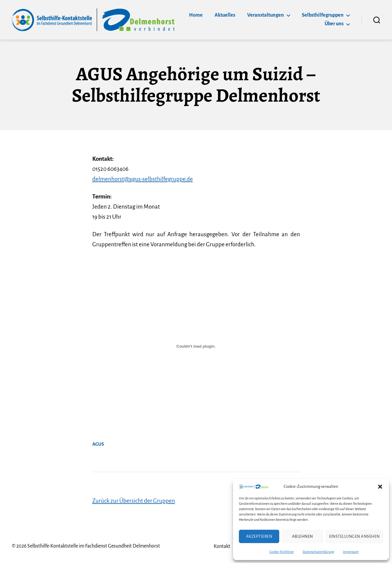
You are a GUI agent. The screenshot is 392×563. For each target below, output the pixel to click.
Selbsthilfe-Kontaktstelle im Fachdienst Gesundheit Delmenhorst (94, 546)
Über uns (334, 24)
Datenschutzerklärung (318, 552)
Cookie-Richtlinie (282, 552)
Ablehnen (303, 536)
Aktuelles (225, 15)
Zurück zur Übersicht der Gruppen (134, 501)
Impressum (351, 552)
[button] (380, 487)
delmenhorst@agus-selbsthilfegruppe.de (143, 179)
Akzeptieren (259, 536)
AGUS (98, 444)
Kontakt (222, 546)
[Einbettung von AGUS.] (196, 346)
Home (196, 15)
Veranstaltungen (266, 15)
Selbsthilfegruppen (323, 15)
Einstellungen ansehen (355, 536)
